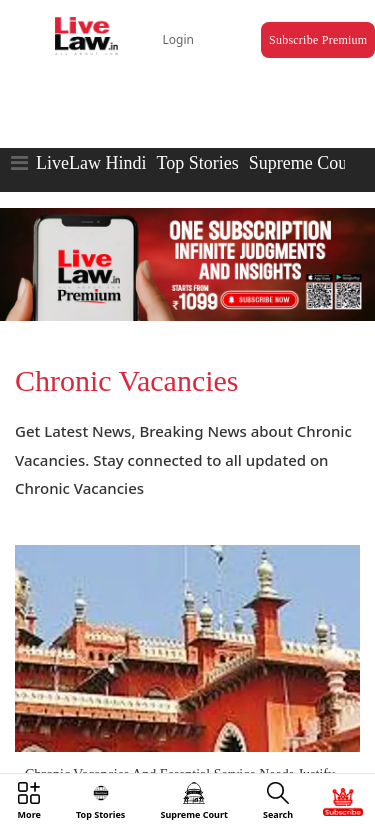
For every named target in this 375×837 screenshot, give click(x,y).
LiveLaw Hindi (91, 163)
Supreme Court (304, 163)
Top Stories (197, 163)
